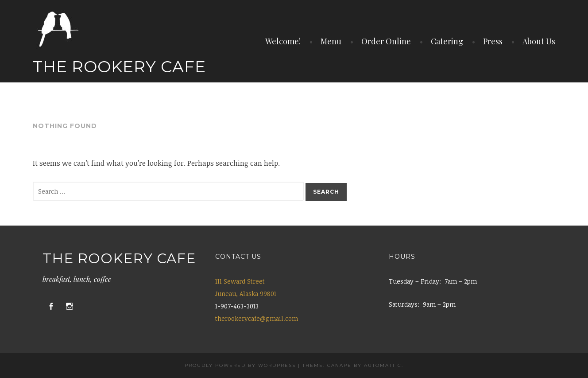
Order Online (386, 41)
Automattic (383, 365)
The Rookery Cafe (119, 66)
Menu (331, 41)
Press (493, 41)
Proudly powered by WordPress (240, 365)
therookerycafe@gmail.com (257, 318)
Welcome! (283, 41)
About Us (539, 41)
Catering (447, 41)
